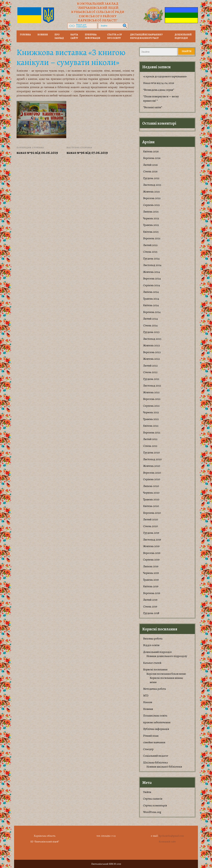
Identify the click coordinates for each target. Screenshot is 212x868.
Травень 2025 (151, 225)
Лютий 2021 (150, 439)
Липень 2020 (151, 486)
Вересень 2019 (152, 553)
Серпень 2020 (152, 479)
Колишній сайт (167, 842)
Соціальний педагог (156, 756)
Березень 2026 (152, 158)
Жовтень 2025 (151, 192)
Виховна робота (153, 639)
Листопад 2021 (152, 386)
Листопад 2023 (152, 339)
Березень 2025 (152, 238)
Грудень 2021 (151, 379)
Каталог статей (152, 663)
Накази (148, 702)
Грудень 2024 (151, 259)
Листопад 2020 (152, 459)
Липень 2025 (151, 212)
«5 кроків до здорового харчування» (165, 76)
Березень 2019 (152, 593)
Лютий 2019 (150, 600)
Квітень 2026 (151, 151)
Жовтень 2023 (151, 345)
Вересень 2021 (152, 399)
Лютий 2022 (150, 366)
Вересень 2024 (152, 279)
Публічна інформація (93, 36)
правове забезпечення (157, 722)
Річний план (151, 736)
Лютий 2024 (150, 319)
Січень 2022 (150, 372)
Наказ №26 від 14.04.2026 (159, 83)
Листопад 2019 (152, 540)
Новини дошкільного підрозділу (167, 656)
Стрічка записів (153, 799)
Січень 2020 (150, 526)
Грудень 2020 (151, 453)
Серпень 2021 (151, 406)
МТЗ (146, 696)
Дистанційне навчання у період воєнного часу (146, 36)
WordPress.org (152, 812)
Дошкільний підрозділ (183, 36)
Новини (148, 709)
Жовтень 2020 (152, 466)
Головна (25, 35)
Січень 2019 (150, 607)
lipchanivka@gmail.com (171, 836)
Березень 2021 (152, 433)
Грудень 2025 (151, 178)
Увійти (147, 792)
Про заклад (59, 36)
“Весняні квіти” (153, 107)
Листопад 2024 (152, 265)
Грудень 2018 (151, 613)
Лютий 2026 (150, 165)
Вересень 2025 (152, 198)
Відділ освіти (151, 645)
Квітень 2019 (151, 586)
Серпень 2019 (151, 560)
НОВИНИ (43, 35)
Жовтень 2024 (151, 272)
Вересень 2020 (152, 473)
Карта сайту (74, 36)
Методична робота (155, 689)
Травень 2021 (151, 419)
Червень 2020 (151, 493)
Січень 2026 (150, 171)
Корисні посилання (155, 669)
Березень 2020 (152, 513)
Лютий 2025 (150, 245)
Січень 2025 (150, 252)
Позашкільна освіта (155, 716)
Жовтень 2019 (151, 546)
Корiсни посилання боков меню (166, 674)
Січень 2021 (150, 446)
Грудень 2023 (151, 332)
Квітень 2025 (151, 232)
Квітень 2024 (151, 305)
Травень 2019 (151, 580)
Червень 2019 (151, 573)
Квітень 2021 (151, 426)
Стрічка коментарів (155, 805)
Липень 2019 (151, 566)
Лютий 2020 (151, 519)
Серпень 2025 (151, 205)
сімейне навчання (154, 742)
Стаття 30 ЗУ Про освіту (115, 36)
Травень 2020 (151, 499)
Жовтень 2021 (151, 392)
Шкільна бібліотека (155, 762)
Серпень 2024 (151, 285)
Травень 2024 (151, 299)
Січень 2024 (150, 325)
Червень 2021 (151, 412)
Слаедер (148, 749)
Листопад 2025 (152, 185)
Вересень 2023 (152, 352)
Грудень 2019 (151, 533)
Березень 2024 (152, 312)
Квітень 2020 (151, 506)
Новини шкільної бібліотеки (164, 767)
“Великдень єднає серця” (159, 90)
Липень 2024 (151, 292)
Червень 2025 (151, 218)
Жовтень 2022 (151, 359)
